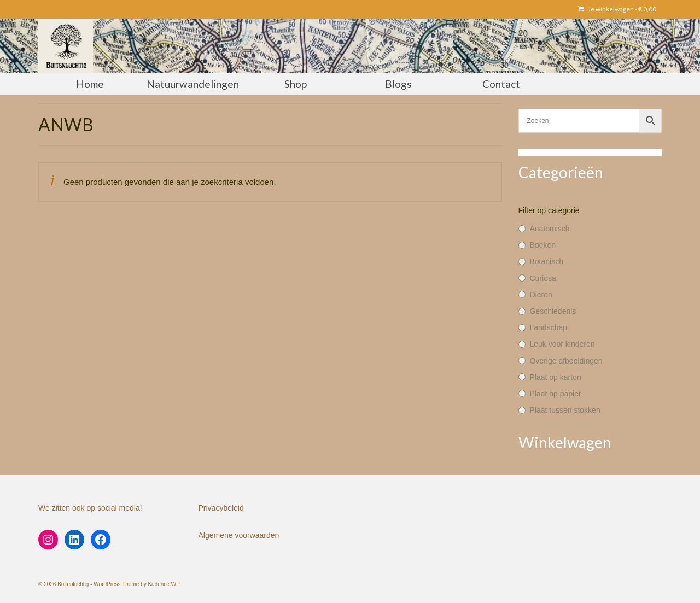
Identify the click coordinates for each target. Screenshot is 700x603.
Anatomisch (550, 229)
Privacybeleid (221, 508)
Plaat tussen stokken (565, 410)
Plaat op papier (556, 394)
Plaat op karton (556, 377)
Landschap (549, 327)
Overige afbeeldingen (566, 361)
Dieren (541, 295)
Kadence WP (164, 584)
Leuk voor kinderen (562, 344)
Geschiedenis (553, 311)
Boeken (543, 245)
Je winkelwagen (617, 9)
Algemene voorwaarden (239, 535)
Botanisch (547, 261)
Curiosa (543, 278)
